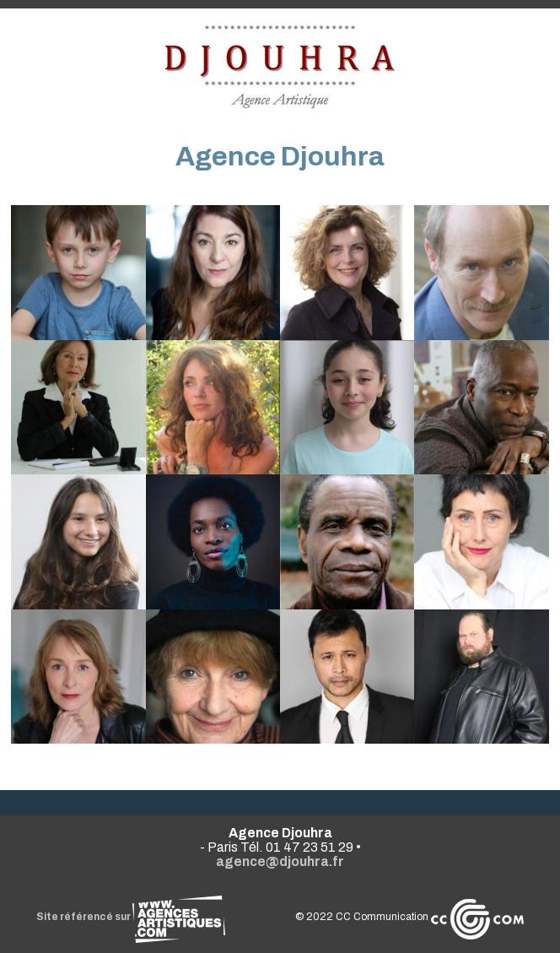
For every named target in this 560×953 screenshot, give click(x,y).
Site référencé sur (131, 917)
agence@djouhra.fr (280, 861)
